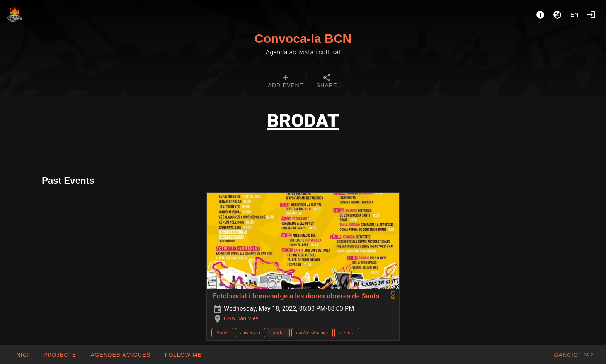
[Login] (591, 15)
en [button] (575, 15)
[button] (120, 355)
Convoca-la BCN (303, 39)
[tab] (285, 82)
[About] (540, 15)
